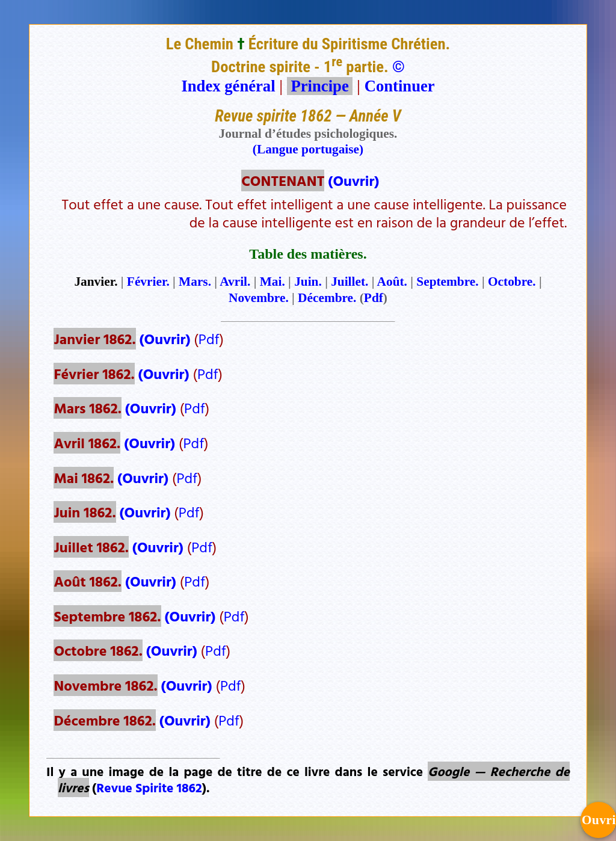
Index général (228, 86)
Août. (392, 282)
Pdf (374, 298)
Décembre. (327, 298)
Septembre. (447, 282)
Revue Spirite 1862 (149, 787)
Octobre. (512, 282)
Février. (148, 282)
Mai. (273, 282)
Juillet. (350, 282)
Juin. (308, 282)
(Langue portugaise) (308, 149)
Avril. (235, 282)
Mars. (195, 282)
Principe (320, 86)
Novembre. (259, 298)
